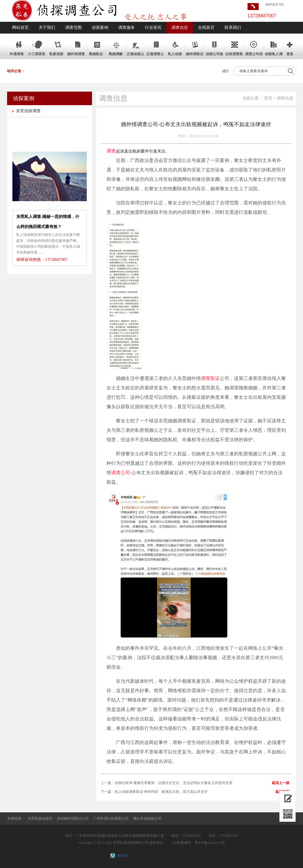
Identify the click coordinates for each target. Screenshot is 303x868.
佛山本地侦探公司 (147, 819)
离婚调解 (116, 54)
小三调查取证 (37, 56)
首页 (268, 98)
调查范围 (73, 28)
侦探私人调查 (274, 56)
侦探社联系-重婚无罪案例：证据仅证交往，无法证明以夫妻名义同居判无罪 (174, 783)
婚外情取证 (195, 54)
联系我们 (233, 28)
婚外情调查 (76, 54)
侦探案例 (100, 28)
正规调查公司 (155, 56)
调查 (111, 151)
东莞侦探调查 (28, 111)
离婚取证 (96, 54)
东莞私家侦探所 (40, 819)
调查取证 (210, 378)
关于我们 (47, 28)
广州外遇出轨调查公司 (111, 819)
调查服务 (127, 28)
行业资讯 (153, 28)
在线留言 (206, 28)
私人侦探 (175, 54)
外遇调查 (17, 54)
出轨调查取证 (234, 56)
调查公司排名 (254, 56)
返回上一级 (281, 783)
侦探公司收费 (214, 56)
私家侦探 (56, 54)
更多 (290, 54)
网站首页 (20, 28)
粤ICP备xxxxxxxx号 (210, 843)
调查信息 (180, 28)
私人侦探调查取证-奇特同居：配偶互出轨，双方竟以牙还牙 (161, 792)
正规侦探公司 (135, 56)
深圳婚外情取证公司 (73, 819)
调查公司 (121, 473)
